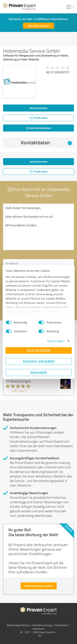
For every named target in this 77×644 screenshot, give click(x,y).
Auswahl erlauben (39, 361)
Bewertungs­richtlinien (18, 625)
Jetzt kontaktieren (38, 128)
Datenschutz (61, 625)
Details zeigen (56, 341)
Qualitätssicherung (42, 625)
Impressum (38, 629)
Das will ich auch (38, 26)
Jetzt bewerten (39, 108)
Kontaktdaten (46, 142)
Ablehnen (38, 372)
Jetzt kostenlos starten (39, 586)
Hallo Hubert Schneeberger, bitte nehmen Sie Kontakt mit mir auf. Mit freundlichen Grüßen (38, 227)
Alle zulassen (39, 350)
